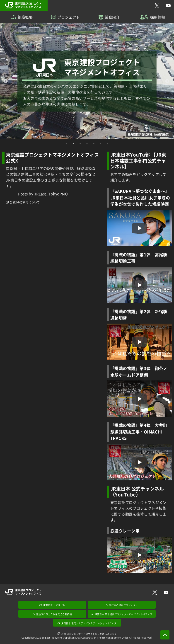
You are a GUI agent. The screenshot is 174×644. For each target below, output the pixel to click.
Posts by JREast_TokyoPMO (43, 194)
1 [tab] (67, 144)
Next (167, 81)
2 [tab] (73, 144)
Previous (6, 81)
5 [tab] (94, 144)
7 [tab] (107, 144)
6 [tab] (101, 144)
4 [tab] (87, 144)
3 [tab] (80, 144)
